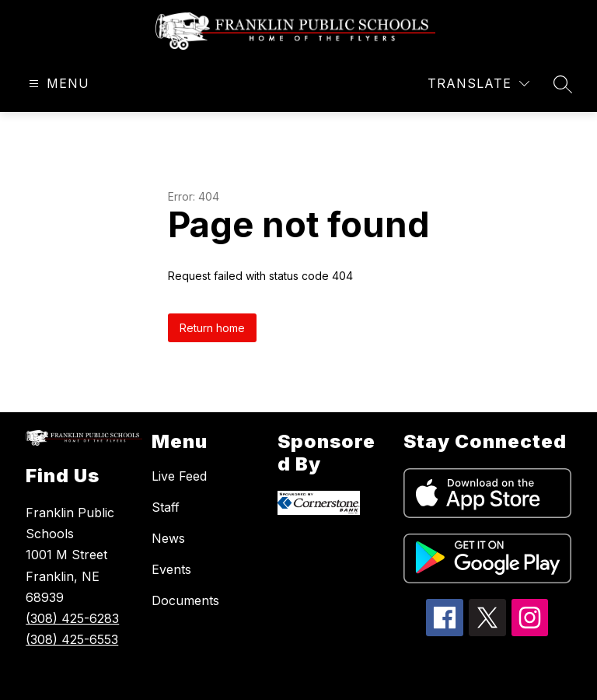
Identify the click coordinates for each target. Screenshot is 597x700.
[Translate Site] (478, 84)
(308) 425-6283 (72, 618)
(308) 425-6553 (72, 639)
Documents (185, 600)
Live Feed (179, 476)
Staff (166, 507)
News (168, 538)
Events (171, 569)
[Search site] (563, 84)
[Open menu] (57, 84)
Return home (212, 328)
